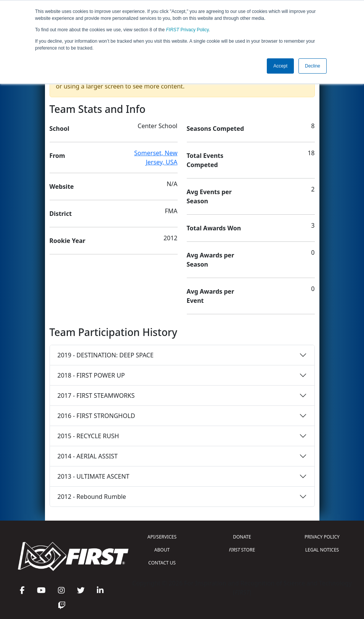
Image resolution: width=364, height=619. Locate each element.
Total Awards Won (214, 228)
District (61, 214)
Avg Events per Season (209, 196)
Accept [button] (280, 66)
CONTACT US (162, 563)
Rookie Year (67, 241)
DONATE (242, 537)
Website (62, 187)
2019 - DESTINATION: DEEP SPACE (106, 355)
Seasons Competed (216, 129)
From (57, 156)
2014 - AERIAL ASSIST (88, 456)
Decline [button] (313, 66)
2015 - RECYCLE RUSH (88, 436)
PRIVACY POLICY (322, 537)
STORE (242, 550)
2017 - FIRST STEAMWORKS (96, 396)
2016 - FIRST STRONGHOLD (96, 416)
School (59, 129)
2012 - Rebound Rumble (92, 497)
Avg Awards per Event (211, 296)
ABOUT (162, 550)
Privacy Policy (188, 30)
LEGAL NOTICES (322, 550)
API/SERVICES (162, 537)
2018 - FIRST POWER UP (91, 375)
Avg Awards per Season (211, 260)
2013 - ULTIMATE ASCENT (94, 476)
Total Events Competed (205, 160)
